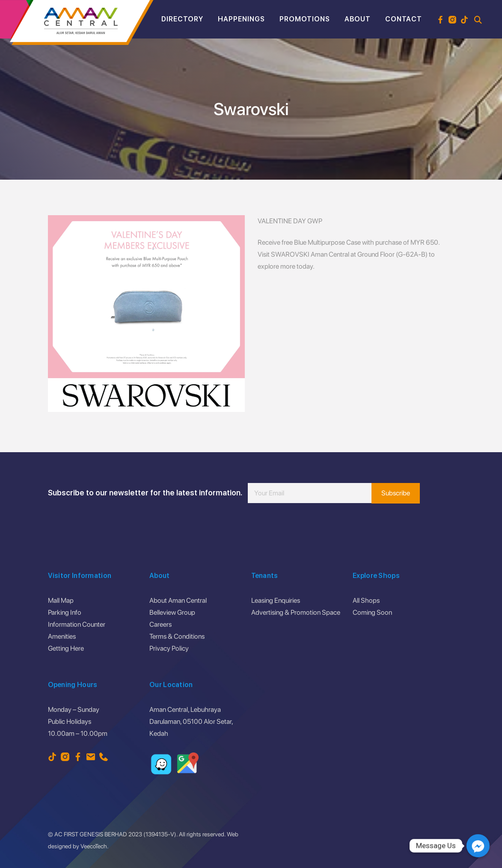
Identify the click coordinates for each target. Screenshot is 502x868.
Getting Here (66, 648)
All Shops (366, 600)
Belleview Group (172, 612)
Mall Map (61, 600)
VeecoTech (94, 846)
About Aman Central (178, 600)
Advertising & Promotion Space (296, 612)
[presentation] (313, 529)
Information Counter (77, 624)
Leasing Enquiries (276, 600)
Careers (160, 624)
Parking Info (65, 612)
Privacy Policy (169, 648)
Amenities (62, 636)
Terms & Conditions (177, 636)
